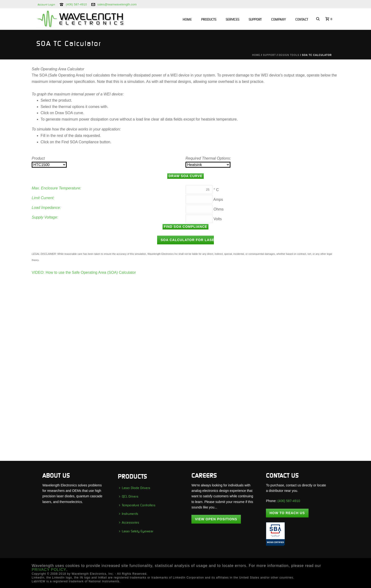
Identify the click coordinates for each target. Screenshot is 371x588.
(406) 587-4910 (76, 4)
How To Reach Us (287, 513)
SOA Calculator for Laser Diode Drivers (187, 240)
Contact (302, 19)
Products (209, 19)
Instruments (129, 514)
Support (255, 19)
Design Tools (289, 55)
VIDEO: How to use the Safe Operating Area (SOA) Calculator (84, 272)
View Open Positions (216, 519)
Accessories (129, 522)
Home (187, 19)
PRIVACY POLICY (49, 570)
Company (278, 19)
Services (232, 19)
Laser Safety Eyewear (136, 531)
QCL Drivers (129, 496)
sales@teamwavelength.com (117, 4)
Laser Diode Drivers (135, 488)
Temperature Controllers (137, 505)
